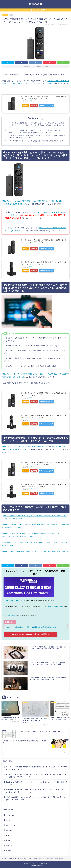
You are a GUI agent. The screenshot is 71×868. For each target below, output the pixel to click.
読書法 (8, 851)
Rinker (30, 100)
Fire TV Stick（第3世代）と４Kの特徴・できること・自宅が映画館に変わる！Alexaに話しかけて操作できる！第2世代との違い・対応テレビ (37, 131)
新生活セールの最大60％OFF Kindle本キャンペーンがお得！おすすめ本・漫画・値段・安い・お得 (36, 783)
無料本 (8, 840)
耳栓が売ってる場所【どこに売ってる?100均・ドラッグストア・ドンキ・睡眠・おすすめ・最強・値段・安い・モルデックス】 (35, 791)
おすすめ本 (10, 815)
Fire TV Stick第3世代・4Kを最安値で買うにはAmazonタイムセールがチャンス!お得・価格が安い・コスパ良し (37, 137)
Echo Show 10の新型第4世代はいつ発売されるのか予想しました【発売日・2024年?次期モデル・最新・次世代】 (36, 768)
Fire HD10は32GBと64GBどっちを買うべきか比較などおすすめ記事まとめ (36, 141)
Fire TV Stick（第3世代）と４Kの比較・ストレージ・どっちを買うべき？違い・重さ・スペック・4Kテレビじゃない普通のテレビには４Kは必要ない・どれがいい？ (38, 125)
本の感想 (9, 830)
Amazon (27, 105)
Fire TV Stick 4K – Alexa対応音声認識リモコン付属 (23, 374)
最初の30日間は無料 (56, 607)
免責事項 (43, 863)
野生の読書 (36, 4)
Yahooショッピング (52, 105)
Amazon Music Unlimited (13, 600)
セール (8, 820)
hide (41, 119)
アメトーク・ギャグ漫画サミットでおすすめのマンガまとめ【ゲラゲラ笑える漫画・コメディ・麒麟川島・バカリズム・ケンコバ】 (37, 776)
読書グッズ (5, 15)
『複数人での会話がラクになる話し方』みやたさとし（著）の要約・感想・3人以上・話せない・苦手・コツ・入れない (36, 799)
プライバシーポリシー (32, 863)
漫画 (7, 835)
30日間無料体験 (10, 615)
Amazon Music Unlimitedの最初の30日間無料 (31, 634)
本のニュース (11, 825)
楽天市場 (38, 105)
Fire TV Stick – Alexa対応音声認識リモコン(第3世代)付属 (25, 201)
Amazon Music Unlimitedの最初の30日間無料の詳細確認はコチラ (31, 627)
